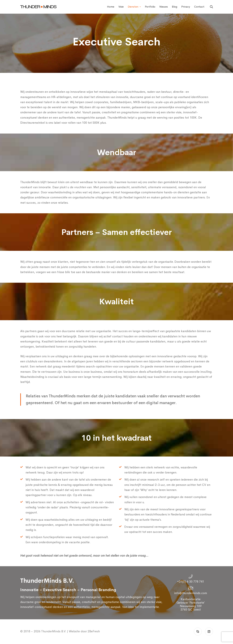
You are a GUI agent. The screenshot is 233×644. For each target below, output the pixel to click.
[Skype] (198, 632)
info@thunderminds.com (191, 601)
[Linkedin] (209, 632)
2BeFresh (93, 631)
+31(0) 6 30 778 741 (191, 590)
